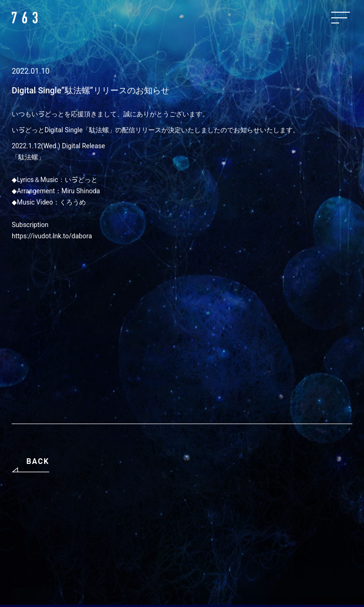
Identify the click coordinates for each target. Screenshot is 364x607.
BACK (38, 461)
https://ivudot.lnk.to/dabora (52, 236)
